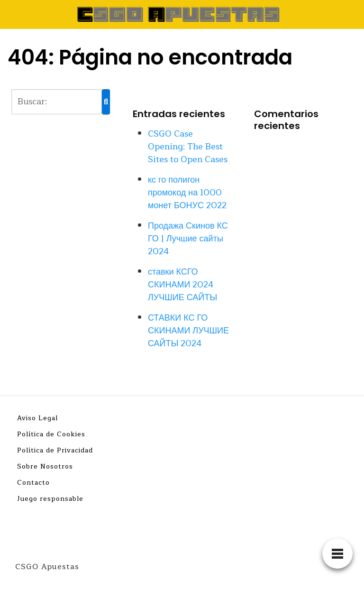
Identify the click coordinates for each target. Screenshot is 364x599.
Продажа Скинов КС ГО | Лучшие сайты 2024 (188, 239)
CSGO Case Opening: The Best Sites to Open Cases (188, 147)
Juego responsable (50, 499)
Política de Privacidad (55, 450)
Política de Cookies (51, 434)
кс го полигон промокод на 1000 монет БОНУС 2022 (187, 193)
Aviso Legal (37, 418)
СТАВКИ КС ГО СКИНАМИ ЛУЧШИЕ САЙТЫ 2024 (188, 331)
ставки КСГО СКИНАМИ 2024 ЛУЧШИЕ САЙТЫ (182, 285)
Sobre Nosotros (45, 466)
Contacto (33, 483)
